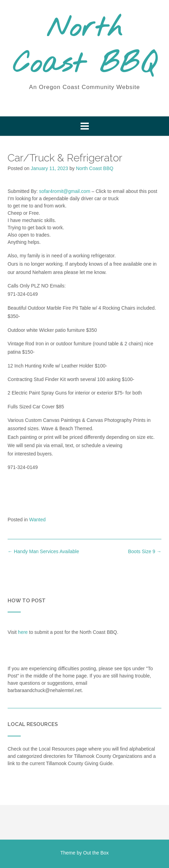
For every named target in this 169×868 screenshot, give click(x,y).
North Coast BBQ (84, 47)
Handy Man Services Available (43, 551)
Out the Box (96, 853)
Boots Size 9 (145, 551)
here (23, 632)
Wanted (37, 520)
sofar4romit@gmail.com (65, 191)
